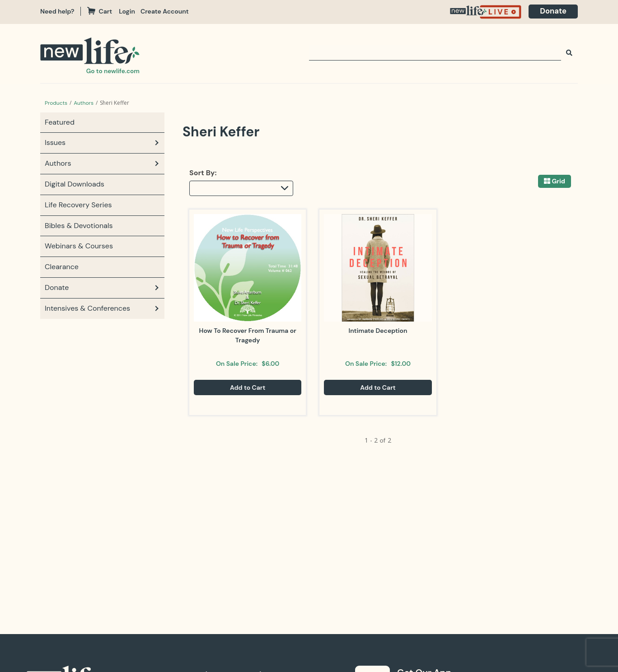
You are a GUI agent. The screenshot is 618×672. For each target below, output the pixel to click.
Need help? (57, 11)
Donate (552, 11)
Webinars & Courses (79, 246)
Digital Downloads (75, 184)
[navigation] (131, 12)
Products (56, 103)
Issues (55, 142)
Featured (60, 122)
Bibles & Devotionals (79, 226)
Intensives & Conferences (87, 308)
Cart (101, 11)
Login (128, 11)
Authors (84, 103)
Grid (558, 181)
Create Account (166, 11)
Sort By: (203, 173)
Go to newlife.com (112, 71)
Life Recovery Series (78, 205)
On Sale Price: (237, 364)
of (382, 440)
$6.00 (270, 364)
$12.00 (401, 364)
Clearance (62, 267)
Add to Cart (248, 387)
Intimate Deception (378, 331)
